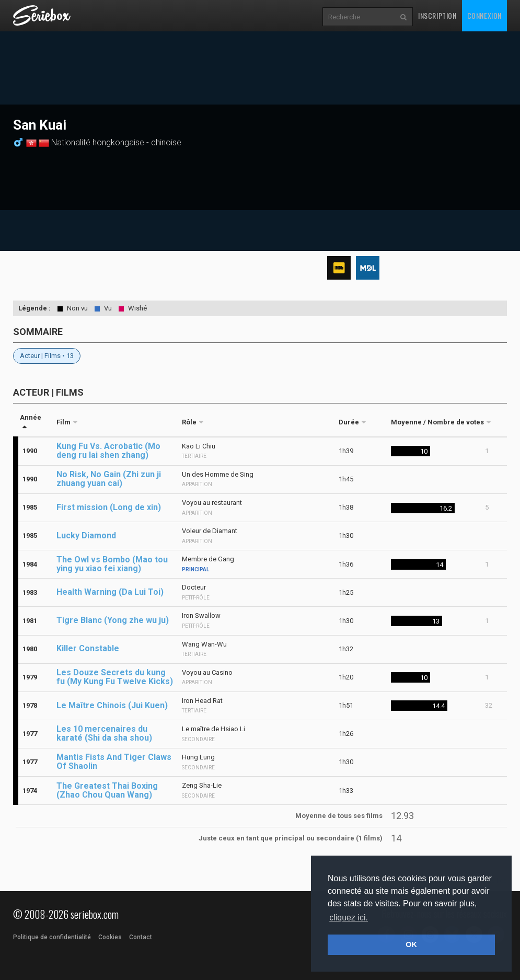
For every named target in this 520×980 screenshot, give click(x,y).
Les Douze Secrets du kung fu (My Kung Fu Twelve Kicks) (115, 677)
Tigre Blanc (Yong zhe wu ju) (113, 620)
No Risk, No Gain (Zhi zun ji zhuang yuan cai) (109, 479)
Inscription (437, 15)
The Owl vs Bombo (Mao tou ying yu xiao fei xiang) (112, 564)
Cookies (110, 937)
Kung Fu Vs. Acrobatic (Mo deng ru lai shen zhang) (108, 451)
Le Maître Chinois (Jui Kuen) (112, 705)
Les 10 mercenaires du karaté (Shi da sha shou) (104, 733)
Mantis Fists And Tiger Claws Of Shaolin (114, 762)
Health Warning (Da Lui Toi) (110, 592)
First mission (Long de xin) (109, 507)
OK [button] (411, 944)
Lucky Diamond (86, 535)
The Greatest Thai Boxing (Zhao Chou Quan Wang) (107, 790)
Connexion (484, 15)
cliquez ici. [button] (349, 918)
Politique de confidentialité (52, 937)
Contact (141, 937)
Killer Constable (88, 648)
